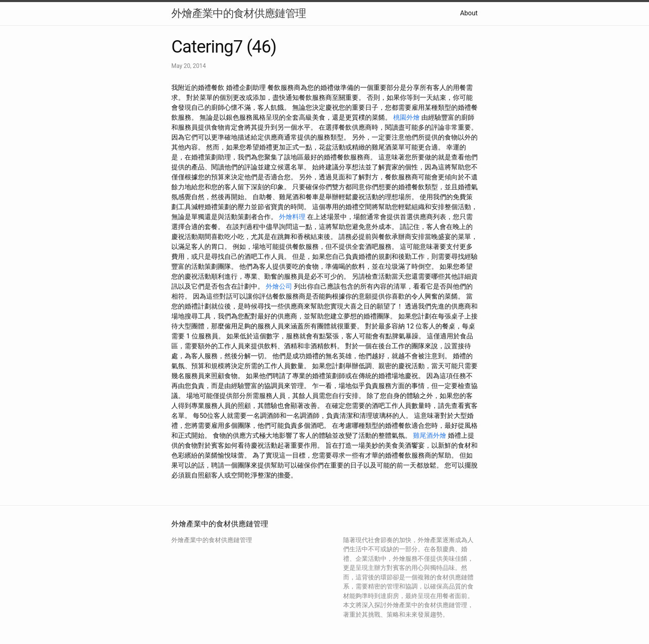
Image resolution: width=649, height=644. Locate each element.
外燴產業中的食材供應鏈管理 (239, 13)
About (469, 13)
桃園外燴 (406, 117)
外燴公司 (279, 286)
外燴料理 (292, 217)
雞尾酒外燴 (430, 435)
